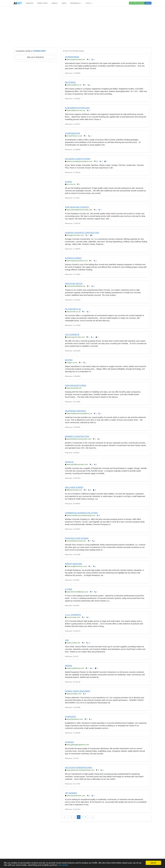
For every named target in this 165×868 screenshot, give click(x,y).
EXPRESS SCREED (73, 258)
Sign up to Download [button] (35, 57)
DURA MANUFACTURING (76, 385)
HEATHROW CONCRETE (75, 411)
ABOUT (55, 3)
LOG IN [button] (148, 3)
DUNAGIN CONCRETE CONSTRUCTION (82, 233)
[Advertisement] (82, 27)
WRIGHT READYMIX (74, 564)
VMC (67, 640)
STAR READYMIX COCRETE (77, 207)
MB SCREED (70, 82)
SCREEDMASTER (73, 133)
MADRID (69, 666)
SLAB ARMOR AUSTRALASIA (77, 108)
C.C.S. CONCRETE (73, 615)
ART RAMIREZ (71, 793)
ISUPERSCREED (72, 57)
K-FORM (69, 589)
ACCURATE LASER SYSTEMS (78, 159)
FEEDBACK (76, 3)
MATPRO (69, 360)
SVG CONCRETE (72, 334)
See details (63, 865)
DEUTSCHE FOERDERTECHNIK (79, 768)
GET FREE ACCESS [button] (137, 3)
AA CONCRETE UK (73, 309)
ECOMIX (69, 182)
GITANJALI (69, 742)
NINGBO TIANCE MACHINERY (78, 691)
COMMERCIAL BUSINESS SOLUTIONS (81, 513)
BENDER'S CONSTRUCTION (77, 436)
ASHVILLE (69, 462)
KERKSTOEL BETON (74, 284)
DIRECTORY (43, 3)
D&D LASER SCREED (74, 487)
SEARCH (30, 3)
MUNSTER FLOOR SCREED (77, 538)
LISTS (89, 3)
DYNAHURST (71, 717)
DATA (64, 3)
